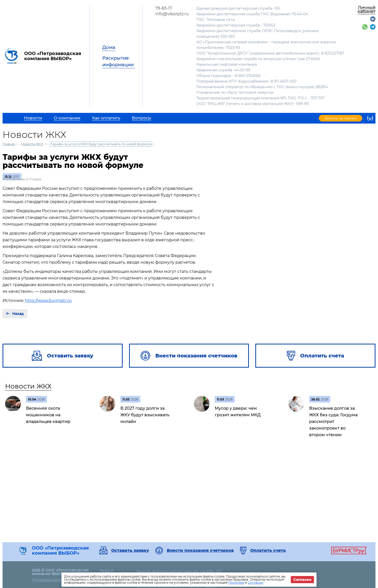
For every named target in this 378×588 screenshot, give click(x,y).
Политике (236, 583)
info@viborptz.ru (172, 14)
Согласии (255, 583)
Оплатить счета (268, 551)
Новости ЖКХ (32, 144)
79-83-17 (164, 8)
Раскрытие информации (118, 61)
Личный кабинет (367, 10)
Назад (18, 314)
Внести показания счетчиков (200, 551)
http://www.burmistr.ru (48, 300)
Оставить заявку (130, 551)
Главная (9, 144)
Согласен (302, 580)
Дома (109, 47)
